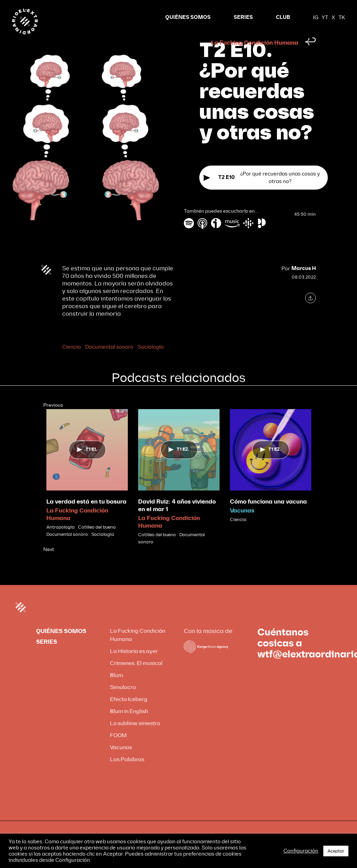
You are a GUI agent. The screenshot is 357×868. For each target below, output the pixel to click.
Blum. (117, 688)
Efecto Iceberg (129, 712)
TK (342, 18)
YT (325, 18)
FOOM (118, 748)
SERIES (243, 17)
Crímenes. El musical (136, 676)
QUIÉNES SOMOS (188, 17)
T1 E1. (87, 462)
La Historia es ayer (134, 664)
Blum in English (129, 724)
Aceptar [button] (336, 851)
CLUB (283, 17)
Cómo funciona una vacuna (268, 515)
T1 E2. (179, 462)
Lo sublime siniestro (135, 736)
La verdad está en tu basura (86, 515)
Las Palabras (127, 772)
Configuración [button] (301, 851)
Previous (53, 418)
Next (49, 562)
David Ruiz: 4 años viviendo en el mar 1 (177, 518)
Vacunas (242, 524)
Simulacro (123, 700)
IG (316, 18)
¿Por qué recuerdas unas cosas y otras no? (262, 191)
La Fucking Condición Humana (255, 56)
